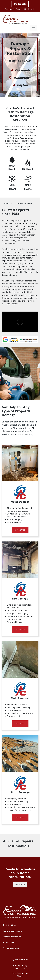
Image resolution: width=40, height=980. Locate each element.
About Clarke (8, 942)
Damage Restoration (12, 937)
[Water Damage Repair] (12, 163)
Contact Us (20, 885)
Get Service (20, 530)
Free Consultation (11, 948)
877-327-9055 (20, 4)
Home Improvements (12, 931)
